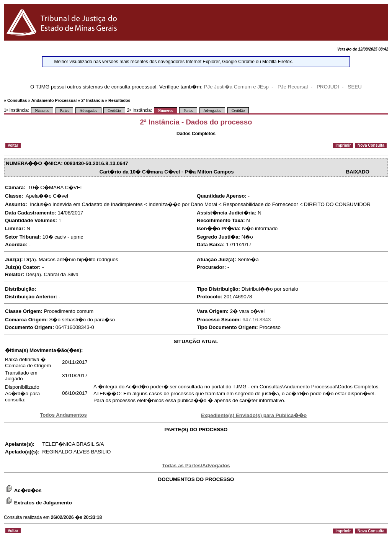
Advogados (88, 110)
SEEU (355, 87)
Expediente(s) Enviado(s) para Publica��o (254, 415)
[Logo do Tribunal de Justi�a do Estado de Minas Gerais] (63, 39)
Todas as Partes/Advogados (196, 466)
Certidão (114, 110)
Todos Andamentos (63, 415)
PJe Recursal (293, 87)
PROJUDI (328, 87)
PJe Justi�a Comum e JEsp (236, 87)
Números (42, 110)
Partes (64, 110)
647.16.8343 (256, 320)
